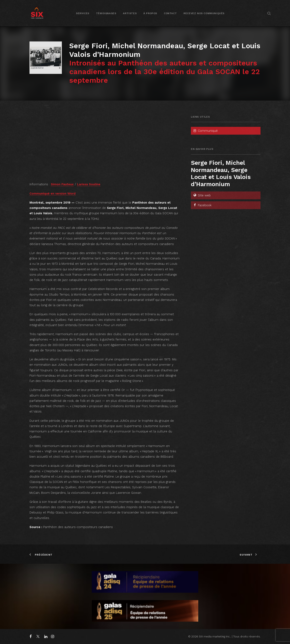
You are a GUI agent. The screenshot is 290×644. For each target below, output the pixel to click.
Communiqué (205, 131)
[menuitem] (83, 13)
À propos (150, 13)
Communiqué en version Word (53, 194)
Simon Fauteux (62, 184)
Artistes (130, 13)
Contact (170, 13)
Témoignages (106, 13)
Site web (202, 195)
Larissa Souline (89, 184)
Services (83, 13)
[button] (269, 13)
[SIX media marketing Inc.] (37, 13)
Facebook (202, 205)
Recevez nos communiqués (204, 13)
